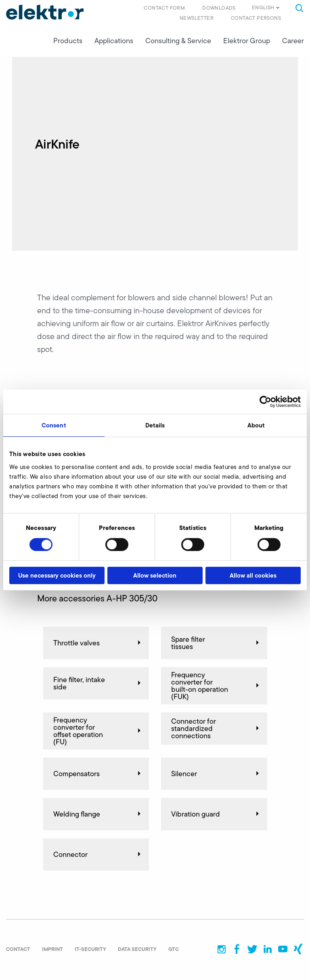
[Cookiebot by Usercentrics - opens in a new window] (265, 402)
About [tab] (256, 425)
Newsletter (197, 18)
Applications (114, 41)
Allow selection (155, 575)
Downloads (219, 8)
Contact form (164, 8)
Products (68, 41)
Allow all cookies (253, 575)
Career (293, 41)
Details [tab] (155, 425)
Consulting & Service (178, 41)
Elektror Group (247, 41)
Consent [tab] (54, 425)
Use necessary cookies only (57, 575)
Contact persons (256, 18)
